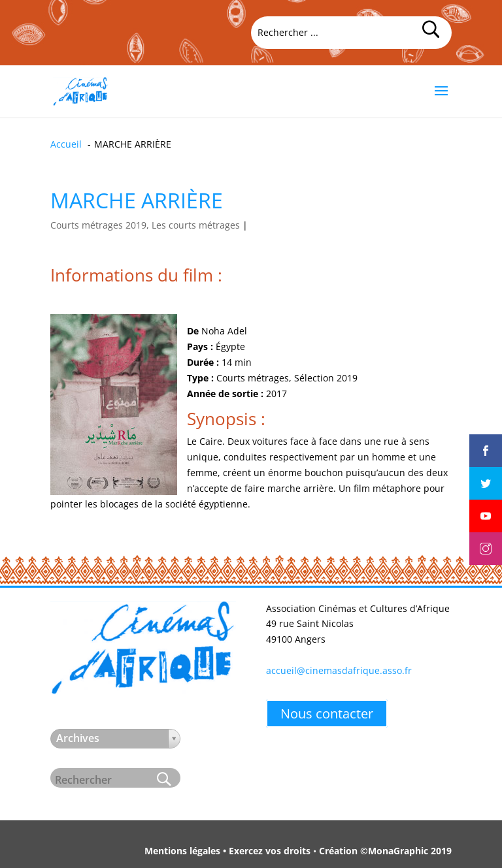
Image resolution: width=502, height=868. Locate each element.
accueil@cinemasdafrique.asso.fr (339, 670)
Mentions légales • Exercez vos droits (227, 851)
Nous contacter (327, 714)
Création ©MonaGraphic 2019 (385, 851)
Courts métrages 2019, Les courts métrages (145, 225)
